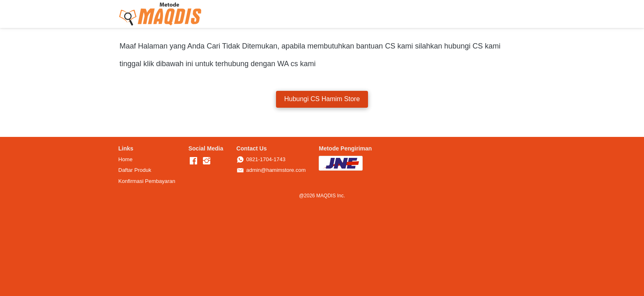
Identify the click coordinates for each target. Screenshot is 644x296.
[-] (193, 161)
